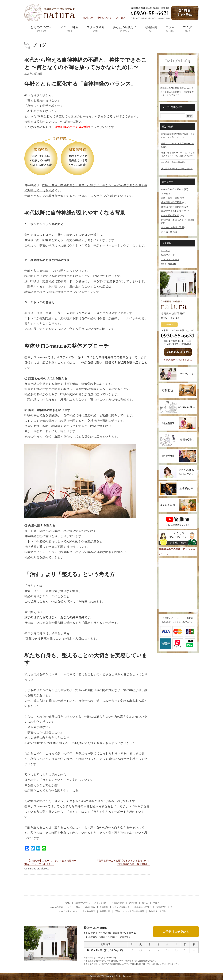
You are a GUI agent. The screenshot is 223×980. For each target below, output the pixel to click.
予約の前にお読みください (178, 360)
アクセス (121, 18)
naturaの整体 (57, 907)
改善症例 (151, 29)
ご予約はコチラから (176, 931)
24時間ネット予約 (158, 911)
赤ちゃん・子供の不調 (172, 227)
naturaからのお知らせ (172, 189)
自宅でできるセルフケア (174, 211)
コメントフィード (170, 259)
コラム (170, 29)
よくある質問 (89, 911)
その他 (165, 194)
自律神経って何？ (143, 907)
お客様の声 (87, 18)
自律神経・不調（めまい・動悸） (178, 220)
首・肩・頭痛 (168, 232)
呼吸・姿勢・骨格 (170, 198)
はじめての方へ (41, 29)
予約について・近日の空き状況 (130, 911)
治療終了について (164, 907)
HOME (67, 903)
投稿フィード (168, 255)
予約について (105, 18)
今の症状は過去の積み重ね (174, 162)
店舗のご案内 (118, 903)
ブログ (188, 29)
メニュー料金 (69, 29)
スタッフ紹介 (96, 29)
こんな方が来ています (67, 911)
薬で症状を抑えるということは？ (177, 169)
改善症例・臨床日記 (171, 202)
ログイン (166, 251)
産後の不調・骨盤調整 (172, 207)
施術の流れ (90, 907)
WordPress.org (169, 264)
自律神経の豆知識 (170, 215)
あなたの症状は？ (125, 29)
